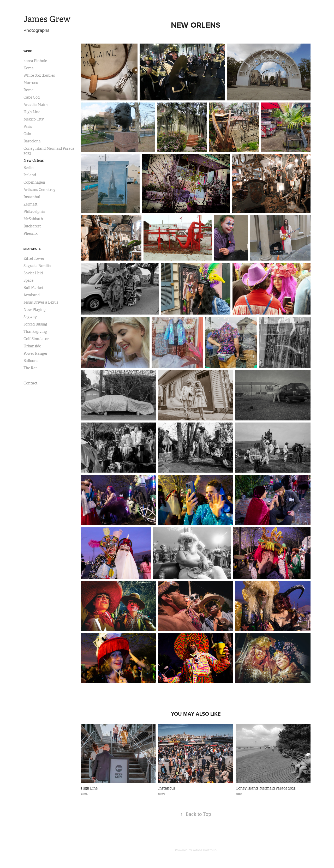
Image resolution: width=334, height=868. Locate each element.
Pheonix (31, 233)
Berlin (29, 168)
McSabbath (33, 219)
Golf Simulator (36, 339)
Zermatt (31, 204)
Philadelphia (34, 212)
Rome (28, 90)
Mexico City (34, 119)
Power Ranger (35, 353)
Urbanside (32, 346)
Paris (28, 126)
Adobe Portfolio (205, 850)
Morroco (31, 83)
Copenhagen (34, 182)
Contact (31, 383)
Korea (29, 68)
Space (28, 280)
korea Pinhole (35, 61)
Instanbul (32, 197)
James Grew (47, 19)
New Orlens (34, 160)
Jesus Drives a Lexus (41, 302)
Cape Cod (32, 97)
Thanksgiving (35, 331)
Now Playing (35, 310)
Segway (30, 317)
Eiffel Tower (34, 258)
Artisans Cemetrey (39, 190)
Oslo (27, 134)
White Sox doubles (39, 75)
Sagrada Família (37, 266)
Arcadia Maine (36, 105)
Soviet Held (33, 273)
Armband (32, 295)
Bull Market (34, 288)
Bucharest (32, 226)
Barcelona (32, 141)
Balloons (31, 361)
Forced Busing (35, 324)
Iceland (30, 175)
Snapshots (32, 249)
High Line (32, 112)
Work (28, 51)
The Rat (30, 368)
